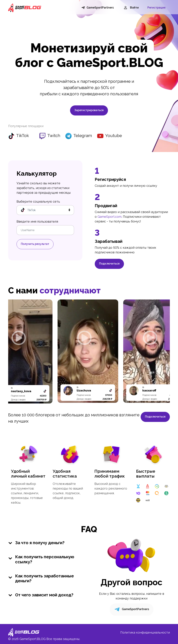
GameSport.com (110, 217)
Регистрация (156, 8)
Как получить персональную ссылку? (41, 559)
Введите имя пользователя (37, 221)
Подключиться (109, 264)
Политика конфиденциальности (145, 632)
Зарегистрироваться (89, 110)
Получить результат (35, 244)
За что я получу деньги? (36, 543)
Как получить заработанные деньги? (41, 579)
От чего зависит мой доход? (41, 595)
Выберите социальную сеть (38, 201)
